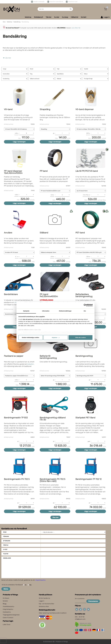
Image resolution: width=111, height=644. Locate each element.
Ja (25, 585)
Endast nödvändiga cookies (31, 338)
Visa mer (55, 517)
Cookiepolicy (7, 612)
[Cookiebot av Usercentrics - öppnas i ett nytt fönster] (85, 305)
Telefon (6, 554)
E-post (5, 549)
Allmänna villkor (44, 606)
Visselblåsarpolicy (8, 606)
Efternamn (7, 541)
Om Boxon (6, 598)
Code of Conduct (8, 618)
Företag (6, 545)
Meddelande (7, 558)
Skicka (6, 589)
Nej (29, 585)
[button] (105, 9)
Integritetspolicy (8, 609)
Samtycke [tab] (26, 311)
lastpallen (30, 364)
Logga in (42, 601)
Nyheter (5, 601)
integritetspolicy (40, 580)
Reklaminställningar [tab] (65, 311)
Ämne (5, 532)
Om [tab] (85, 311)
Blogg (5, 604)
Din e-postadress (80, 599)
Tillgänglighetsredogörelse (11, 615)
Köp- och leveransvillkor (47, 604)
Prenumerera (93, 601)
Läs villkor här (76, 28)
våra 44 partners (28, 319)
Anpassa (56, 338)
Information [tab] (46, 311)
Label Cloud (6, 624)
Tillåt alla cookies (80, 338)
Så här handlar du (44, 598)
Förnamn (6, 536)
